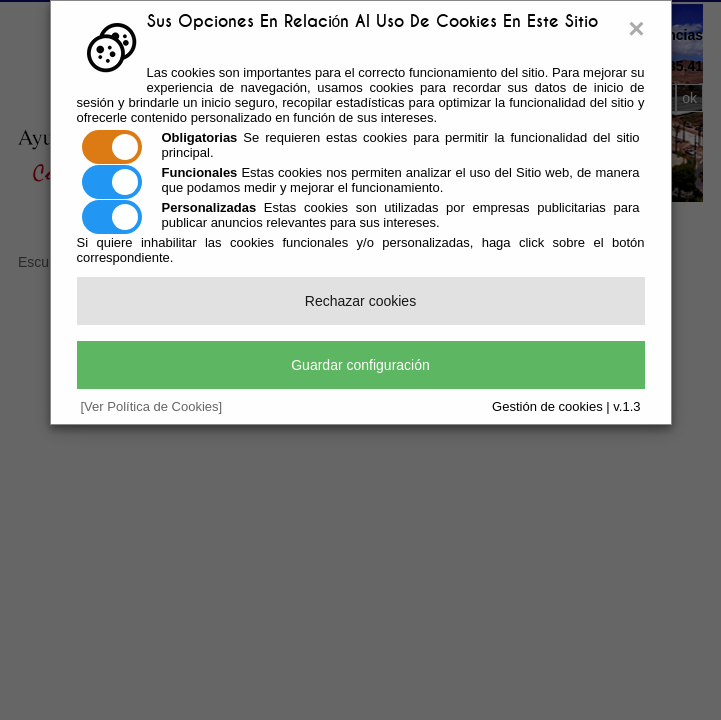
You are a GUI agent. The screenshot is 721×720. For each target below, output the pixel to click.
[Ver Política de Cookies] (152, 406)
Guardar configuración (360, 365)
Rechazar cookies (360, 301)
